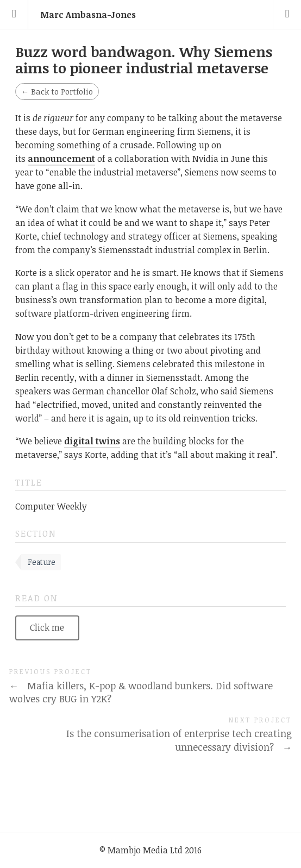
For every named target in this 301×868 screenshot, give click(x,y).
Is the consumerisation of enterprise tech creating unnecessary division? (179, 740)
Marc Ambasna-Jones (88, 15)
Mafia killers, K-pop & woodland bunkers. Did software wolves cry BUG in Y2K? (141, 692)
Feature (42, 562)
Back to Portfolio (57, 92)
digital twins (92, 441)
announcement (61, 159)
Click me (47, 627)
